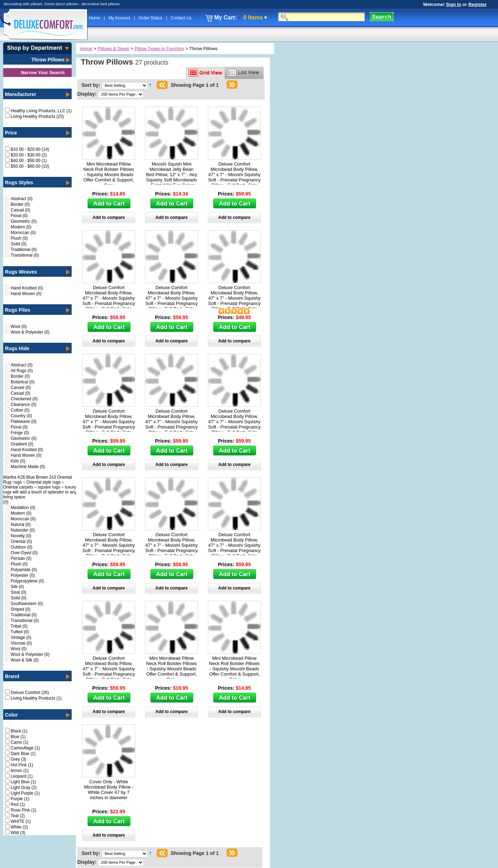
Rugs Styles (19, 182)
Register (478, 4)
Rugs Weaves (21, 272)
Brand (12, 676)
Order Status (151, 18)
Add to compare (109, 217)
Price (11, 133)
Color (11, 715)
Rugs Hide (17, 348)
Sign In (453, 4)
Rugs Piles (18, 310)
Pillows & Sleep (114, 49)
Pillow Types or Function (159, 49)
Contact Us (181, 18)
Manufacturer (21, 94)
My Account (120, 18)
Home (95, 18)
